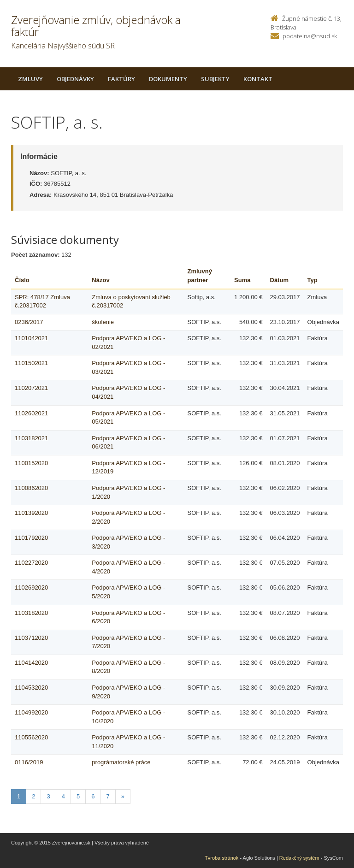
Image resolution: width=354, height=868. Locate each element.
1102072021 (31, 388)
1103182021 (31, 438)
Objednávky (75, 79)
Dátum (279, 280)
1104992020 (31, 712)
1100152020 (31, 463)
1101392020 (31, 513)
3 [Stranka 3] (48, 796)
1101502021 (31, 363)
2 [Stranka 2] (33, 796)
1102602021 (31, 413)
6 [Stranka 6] (93, 796)
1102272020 (31, 563)
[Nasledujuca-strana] (123, 797)
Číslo (22, 280)
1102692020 (31, 588)
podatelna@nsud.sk (310, 36)
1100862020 (31, 488)
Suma (242, 280)
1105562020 (31, 737)
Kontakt (258, 79)
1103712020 (31, 638)
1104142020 (31, 663)
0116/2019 (29, 762)
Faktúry (121, 79)
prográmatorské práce (121, 762)
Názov (100, 280)
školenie (103, 322)
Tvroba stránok (221, 858)
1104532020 (31, 688)
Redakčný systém (299, 858)
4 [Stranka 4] (63, 796)
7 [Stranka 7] (108, 796)
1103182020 (31, 613)
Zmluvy (30, 79)
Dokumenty (168, 79)
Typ (313, 280)
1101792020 (31, 538)
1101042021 (31, 338)
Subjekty (215, 79)
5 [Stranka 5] (78, 796)
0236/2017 (29, 322)
